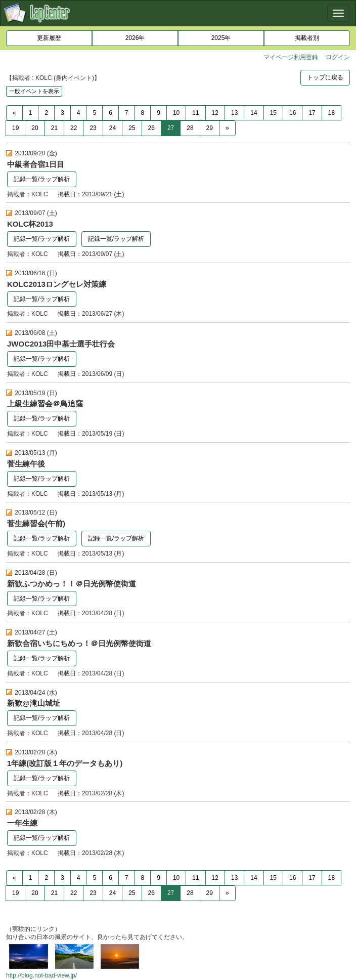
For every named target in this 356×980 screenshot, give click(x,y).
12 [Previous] (215, 113)
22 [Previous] (74, 128)
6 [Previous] (110, 113)
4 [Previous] (79, 113)
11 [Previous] (195, 113)
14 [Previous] (254, 113)
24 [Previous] (113, 128)
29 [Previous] (210, 128)
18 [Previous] (331, 113)
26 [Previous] (151, 128)
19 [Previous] (15, 128)
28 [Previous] (190, 128)
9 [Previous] (159, 113)
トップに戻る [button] (325, 77)
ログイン (338, 57)
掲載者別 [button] (307, 38)
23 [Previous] (93, 128)
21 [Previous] (54, 128)
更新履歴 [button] (49, 38)
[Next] (227, 128)
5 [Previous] (94, 113)
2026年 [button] (135, 38)
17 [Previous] (312, 113)
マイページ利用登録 (291, 57)
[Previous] (14, 113)
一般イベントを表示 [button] (34, 91)
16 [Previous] (293, 113)
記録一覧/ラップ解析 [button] (42, 179)
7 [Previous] (127, 113)
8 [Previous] (143, 113)
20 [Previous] (35, 128)
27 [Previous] (171, 128)
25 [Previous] (132, 128)
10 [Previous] (176, 113)
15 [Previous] (273, 113)
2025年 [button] (221, 38)
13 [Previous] (234, 113)
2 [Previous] (46, 113)
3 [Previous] (62, 113)
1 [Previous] (31, 113)
